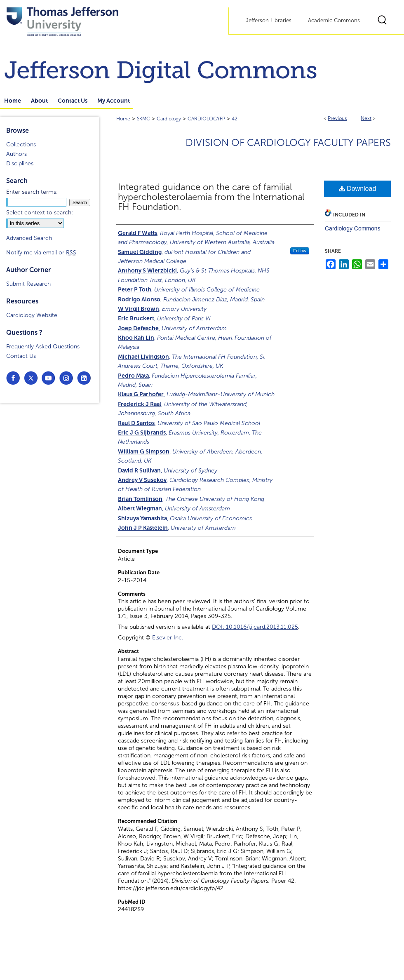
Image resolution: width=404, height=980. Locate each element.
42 (235, 119)
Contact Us (21, 356)
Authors (16, 154)
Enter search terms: (32, 192)
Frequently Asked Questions (43, 347)
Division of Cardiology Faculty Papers (288, 143)
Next (366, 118)
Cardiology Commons (353, 228)
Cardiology (169, 119)
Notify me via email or (41, 253)
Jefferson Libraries (269, 21)
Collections (21, 145)
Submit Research (28, 284)
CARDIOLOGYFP (206, 119)
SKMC (143, 119)
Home (123, 119)
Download (358, 189)
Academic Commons (334, 21)
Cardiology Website (32, 315)
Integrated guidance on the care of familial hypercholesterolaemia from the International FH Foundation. (211, 197)
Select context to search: (40, 213)
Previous (337, 118)
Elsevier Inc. (168, 638)
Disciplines (20, 163)
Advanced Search (29, 238)
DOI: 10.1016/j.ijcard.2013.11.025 (255, 627)
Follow (300, 251)
